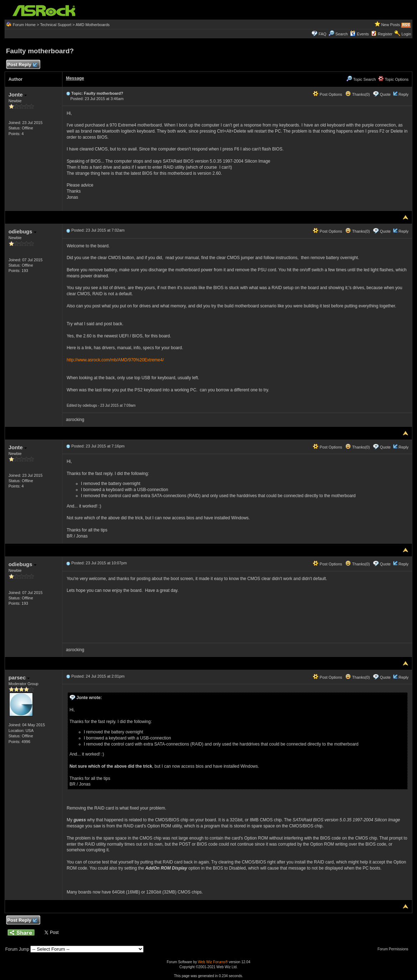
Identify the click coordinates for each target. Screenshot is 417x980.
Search (341, 34)
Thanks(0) (357, 94)
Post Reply (22, 65)
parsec (19, 677)
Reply (403, 94)
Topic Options (393, 79)
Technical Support (56, 25)
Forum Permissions (395, 949)
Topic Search (361, 79)
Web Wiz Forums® (213, 962)
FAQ (322, 34)
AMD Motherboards (93, 25)
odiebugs (22, 231)
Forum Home (24, 25)
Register (385, 34)
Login (406, 34)
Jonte (18, 95)
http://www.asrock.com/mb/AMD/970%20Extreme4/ (115, 360)
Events (359, 34)
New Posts (391, 25)
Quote (385, 94)
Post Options (327, 94)
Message (75, 78)
